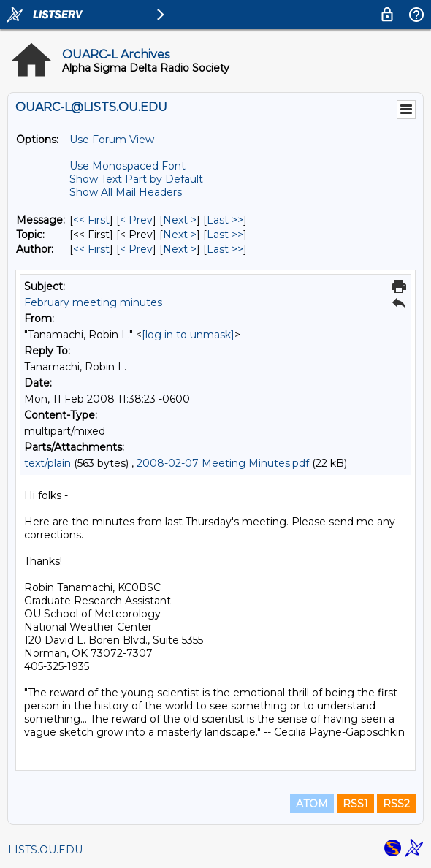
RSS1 (355, 804)
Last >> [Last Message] (225, 220)
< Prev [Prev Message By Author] (136, 249)
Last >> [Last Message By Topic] (225, 235)
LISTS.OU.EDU (45, 850)
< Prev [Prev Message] (136, 220)
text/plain (47, 463)
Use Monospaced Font (127, 166)
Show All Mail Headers (126, 192)
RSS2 (396, 804)
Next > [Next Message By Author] (180, 249)
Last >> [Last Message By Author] (225, 249)
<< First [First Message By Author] (91, 249)
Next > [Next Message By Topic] (180, 235)
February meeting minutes (93, 302)
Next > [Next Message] (180, 220)
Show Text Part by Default (136, 179)
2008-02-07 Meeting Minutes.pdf (223, 463)
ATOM (312, 804)
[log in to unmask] (188, 335)
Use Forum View (112, 140)
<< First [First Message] (91, 220)
